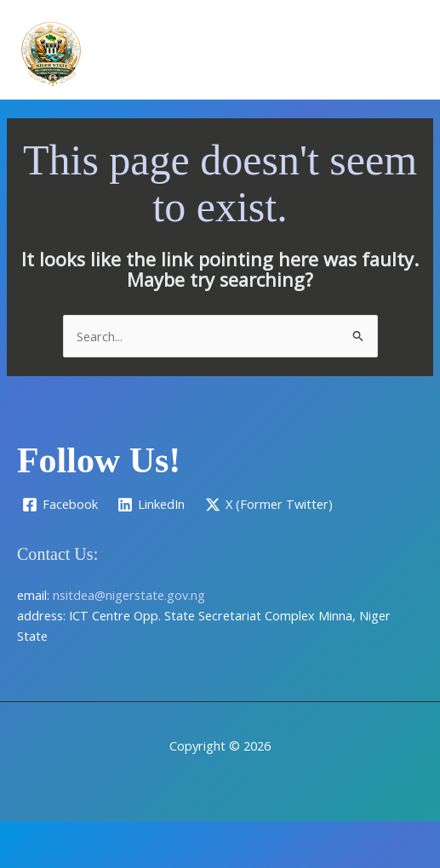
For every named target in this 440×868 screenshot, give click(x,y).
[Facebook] (60, 505)
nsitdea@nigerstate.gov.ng (129, 595)
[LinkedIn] (152, 505)
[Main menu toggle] (405, 54)
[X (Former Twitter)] (269, 505)
